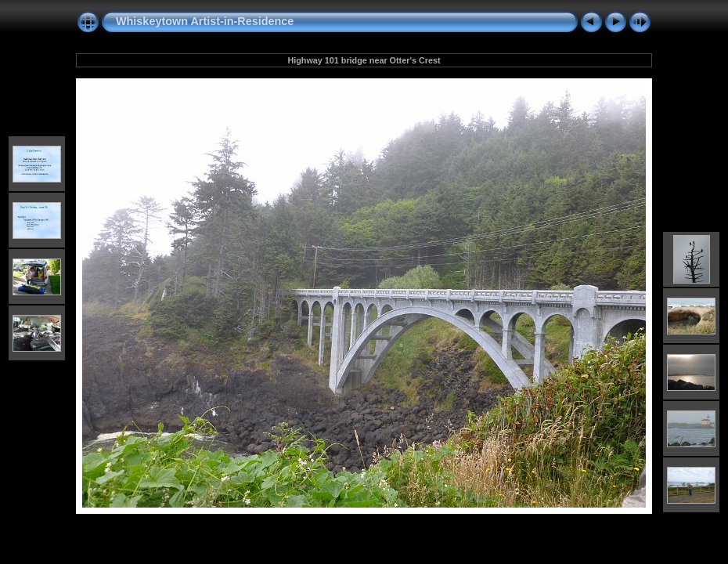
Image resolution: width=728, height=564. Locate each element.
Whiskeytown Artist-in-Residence (205, 21)
